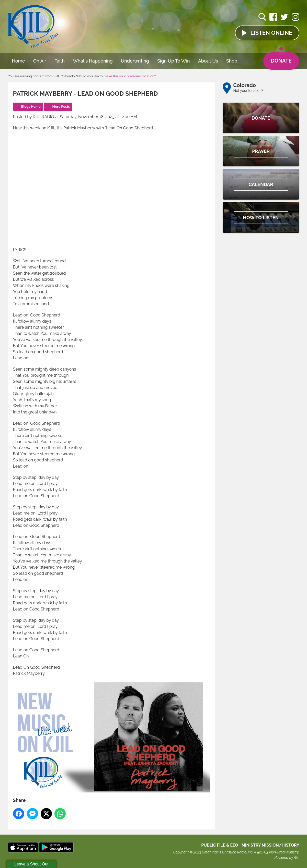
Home (19, 61)
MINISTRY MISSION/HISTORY (270, 845)
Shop (232, 61)
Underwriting (135, 61)
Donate (281, 58)
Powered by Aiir (286, 858)
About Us (208, 61)
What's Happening (93, 61)
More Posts (61, 107)
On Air (40, 61)
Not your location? (248, 91)
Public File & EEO (220, 845)
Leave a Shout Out (31, 864)
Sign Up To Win (174, 61)
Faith (60, 61)
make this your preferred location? (130, 76)
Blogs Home (31, 107)
